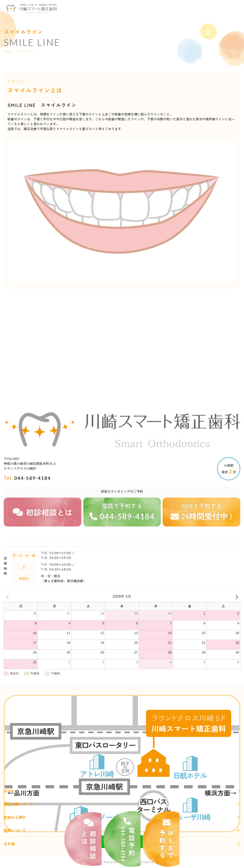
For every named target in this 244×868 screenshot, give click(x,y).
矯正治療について (19, 804)
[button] (235, 8)
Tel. (27, 478)
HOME (7, 51)
